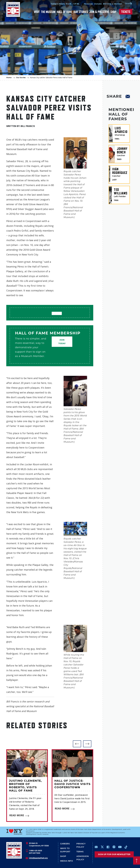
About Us (86, 4)
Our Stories (81, 12)
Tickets (126, 12)
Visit (37, 12)
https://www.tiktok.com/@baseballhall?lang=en (126, 847)
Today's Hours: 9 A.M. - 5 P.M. (63, 4)
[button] (77, 744)
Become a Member (110, 4)
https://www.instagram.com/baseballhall (114, 847)
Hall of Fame (64, 12)
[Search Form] (127, 4)
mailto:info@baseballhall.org (96, 847)
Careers (65, 844)
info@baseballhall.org (38, 858)
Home (9, 78)
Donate (96, 4)
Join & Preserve (99, 12)
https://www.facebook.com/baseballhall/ (108, 847)
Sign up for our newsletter (114, 854)
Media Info (67, 861)
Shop (113, 12)
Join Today (62, 342)
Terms (80, 852)
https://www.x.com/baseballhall (102, 847)
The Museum (48, 12)
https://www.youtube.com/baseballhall (120, 847)
